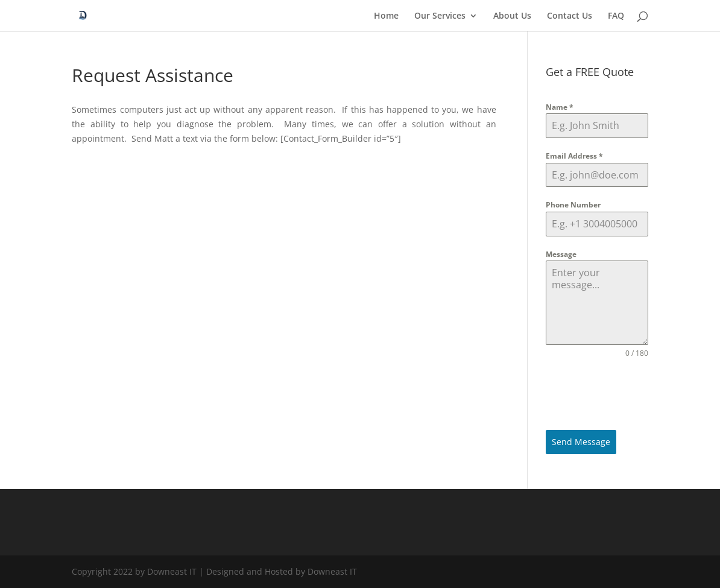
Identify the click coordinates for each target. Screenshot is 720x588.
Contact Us (570, 16)
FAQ (616, 16)
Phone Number (573, 205)
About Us (512, 16)
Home (386, 16)
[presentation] (597, 394)
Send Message (581, 442)
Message (561, 254)
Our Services (440, 16)
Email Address (574, 156)
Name (560, 107)
